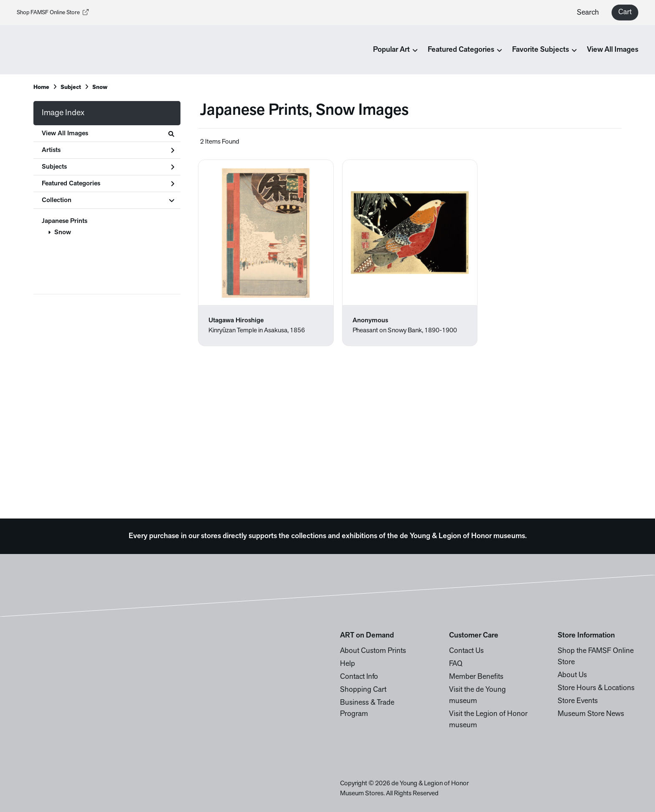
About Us (572, 675)
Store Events (578, 701)
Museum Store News (591, 714)
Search (588, 13)
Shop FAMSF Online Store (53, 13)
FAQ (456, 664)
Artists (108, 150)
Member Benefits (476, 677)
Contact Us (466, 651)
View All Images (613, 50)
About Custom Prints (373, 651)
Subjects (108, 167)
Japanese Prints (65, 221)
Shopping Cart (363, 690)
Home (41, 87)
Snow (63, 233)
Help (348, 664)
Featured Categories (108, 184)
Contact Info (359, 677)
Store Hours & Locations (596, 688)
